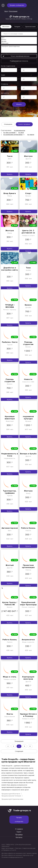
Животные (19, 43)
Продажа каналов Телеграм (11, 796)
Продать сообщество (17, 5)
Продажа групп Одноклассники (12, 799)
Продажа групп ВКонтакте (11, 794)
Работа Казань (28, 528)
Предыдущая (19, 741)
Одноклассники (30, 27)
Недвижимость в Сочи (10, 455)
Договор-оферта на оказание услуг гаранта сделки (19, 853)
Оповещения (8, 124)
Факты (10, 714)
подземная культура (28, 418)
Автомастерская (10, 528)
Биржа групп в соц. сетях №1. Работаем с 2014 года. (19, 19)
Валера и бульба (28, 454)
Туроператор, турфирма (10, 492)
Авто (19, 38)
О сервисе (19, 829)
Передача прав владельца (19, 46)
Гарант (19, 832)
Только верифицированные (20, 56)
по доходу (31, 135)
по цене (21, 133)
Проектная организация (28, 566)
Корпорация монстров (28, 678)
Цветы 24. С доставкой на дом (28, 232)
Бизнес (19, 40)
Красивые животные (10, 418)
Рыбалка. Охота (10, 342)
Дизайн (19, 41)
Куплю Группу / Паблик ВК (10, 603)
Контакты (19, 837)
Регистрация (13, 11)
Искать (19, 104)
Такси (10, 156)
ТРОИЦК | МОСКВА (10, 306)
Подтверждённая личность (19, 61)
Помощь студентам (28, 343)
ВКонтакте (6, 27)
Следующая (19, 751)
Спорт (28, 193)
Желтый (10, 565)
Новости (28, 379)
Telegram (17, 27)
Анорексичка (28, 640)
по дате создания (9, 133)
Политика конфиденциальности (12, 857)
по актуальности (20, 130)
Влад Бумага (10, 193)
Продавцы (19, 835)
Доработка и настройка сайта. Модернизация (10, 269)
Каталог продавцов (24, 124)
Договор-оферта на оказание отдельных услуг (18, 855)
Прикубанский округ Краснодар (28, 603)
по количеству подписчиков (13, 135)
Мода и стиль (10, 677)
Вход (6, 11)
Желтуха (28, 156)
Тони (28, 268)
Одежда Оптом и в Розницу (28, 715)
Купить (10, 174)
